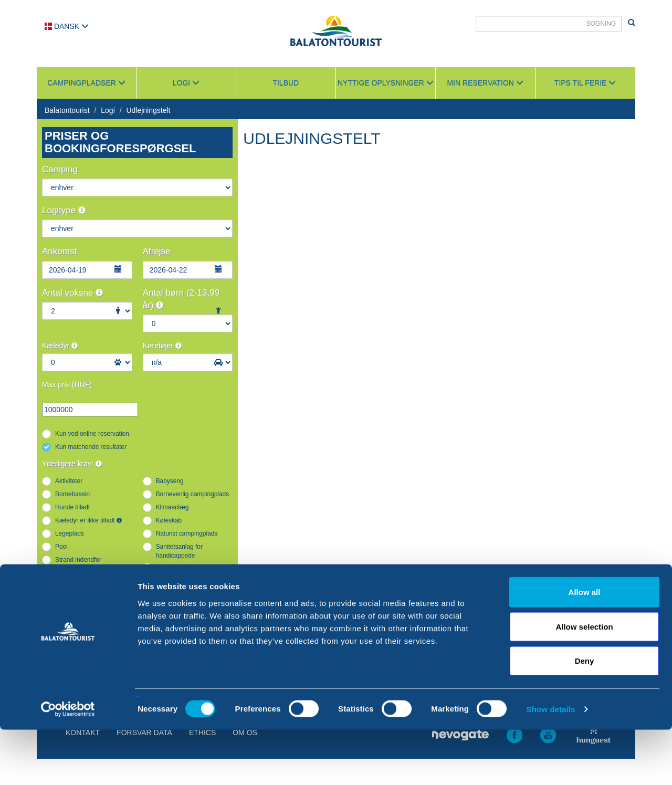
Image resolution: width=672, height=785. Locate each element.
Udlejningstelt (148, 110)
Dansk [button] (67, 26)
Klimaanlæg (172, 507)
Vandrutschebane (79, 593)
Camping (60, 169)
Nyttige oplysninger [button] (386, 83)
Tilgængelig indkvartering (90, 580)
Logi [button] (186, 83)
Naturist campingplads (187, 533)
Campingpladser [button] (86, 83)
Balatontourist (67, 110)
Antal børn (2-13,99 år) (181, 299)
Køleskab (169, 520)
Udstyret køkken (178, 580)
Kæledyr (60, 346)
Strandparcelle (176, 567)
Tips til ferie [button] (585, 83)
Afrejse (157, 251)
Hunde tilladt (72, 507)
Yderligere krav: (72, 464)
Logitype (64, 210)
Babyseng (170, 481)
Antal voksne (72, 293)
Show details (551, 764)
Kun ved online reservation (92, 434)
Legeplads (70, 533)
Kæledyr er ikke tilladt (88, 520)
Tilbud (286, 83)
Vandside (169, 593)
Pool (61, 547)
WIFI (62, 606)
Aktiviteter (69, 481)
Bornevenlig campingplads (192, 494)
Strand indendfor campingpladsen (78, 564)
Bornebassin (72, 494)
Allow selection (584, 682)
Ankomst (59, 251)
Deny (585, 716)
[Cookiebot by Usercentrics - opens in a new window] (68, 765)
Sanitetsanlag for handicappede (179, 551)
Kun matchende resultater (91, 447)
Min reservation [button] (485, 83)
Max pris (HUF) (67, 384)
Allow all (585, 647)
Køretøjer (162, 346)
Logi (108, 110)
